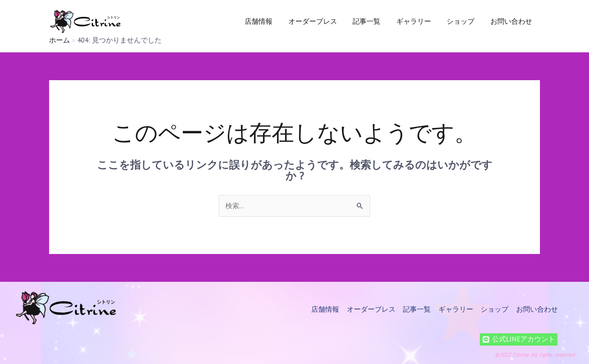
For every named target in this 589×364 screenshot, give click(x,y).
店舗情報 (269, 21)
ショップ (463, 21)
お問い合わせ (512, 21)
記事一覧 (373, 21)
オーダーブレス (321, 21)
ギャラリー (418, 21)
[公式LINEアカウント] (519, 339)
